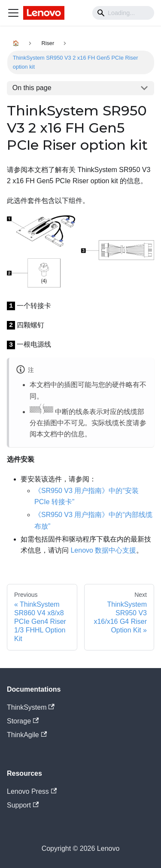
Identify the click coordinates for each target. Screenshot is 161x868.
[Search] (123, 13)
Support (23, 805)
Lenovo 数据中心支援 (103, 550)
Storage (23, 721)
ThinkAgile (27, 735)
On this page (32, 88)
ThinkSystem (31, 707)
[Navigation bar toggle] (13, 13)
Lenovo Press (32, 791)
